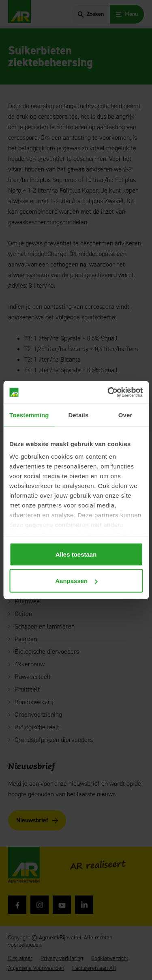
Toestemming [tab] (29, 415)
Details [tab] (78, 415)
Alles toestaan (76, 554)
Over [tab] (125, 415)
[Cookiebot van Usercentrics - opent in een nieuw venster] (108, 392)
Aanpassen (76, 581)
